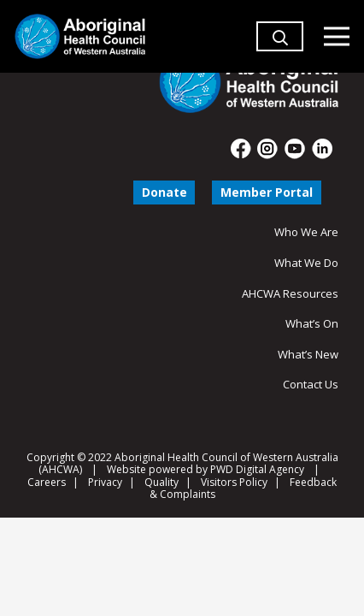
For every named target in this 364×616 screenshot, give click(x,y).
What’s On (312, 323)
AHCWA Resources (290, 293)
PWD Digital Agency (257, 470)
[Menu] (336, 37)
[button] (280, 59)
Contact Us (311, 384)
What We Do (306, 263)
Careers (47, 482)
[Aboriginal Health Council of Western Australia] (80, 36)
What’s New (308, 354)
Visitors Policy (234, 482)
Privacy (105, 482)
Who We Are (306, 232)
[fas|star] (241, 149)
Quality (161, 482)
